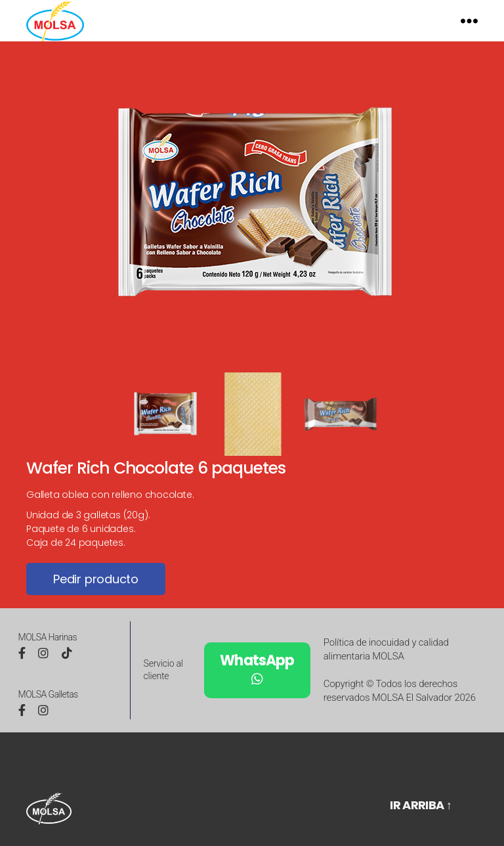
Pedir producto (96, 597)
